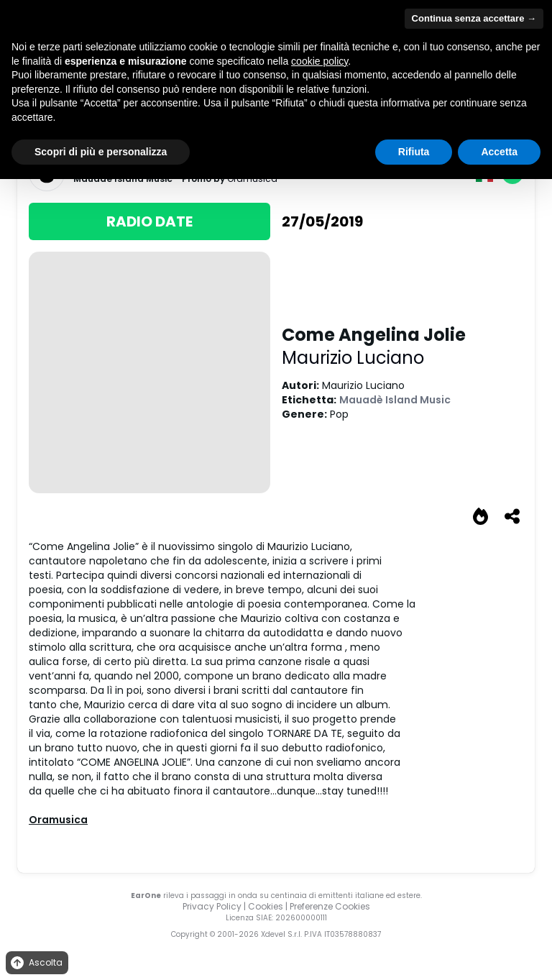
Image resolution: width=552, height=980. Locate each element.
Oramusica (58, 820)
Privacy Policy (212, 906)
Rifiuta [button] (414, 152)
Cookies (266, 906)
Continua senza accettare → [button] (474, 18)
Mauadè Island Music (395, 400)
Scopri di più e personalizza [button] (101, 152)
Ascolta (36, 963)
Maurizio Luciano (353, 358)
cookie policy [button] (319, 61)
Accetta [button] (499, 152)
